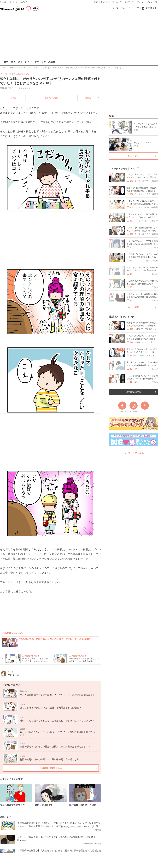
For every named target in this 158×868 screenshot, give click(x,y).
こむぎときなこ (23, 74)
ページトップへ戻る (134, 453)
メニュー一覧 (152, 2)
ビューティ (119, 2)
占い (133, 2)
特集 (111, 116)
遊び (37, 62)
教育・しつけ (25, 62)
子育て (96, 2)
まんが (127, 2)
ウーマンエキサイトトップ (125, 8)
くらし (103, 2)
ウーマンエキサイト (23, 88)
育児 (13, 62)
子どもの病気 (48, 62)
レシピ (110, 2)
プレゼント (141, 2)
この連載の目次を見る (51, 768)
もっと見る (134, 156)
